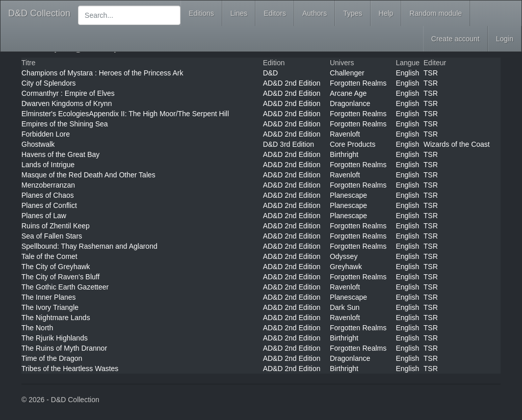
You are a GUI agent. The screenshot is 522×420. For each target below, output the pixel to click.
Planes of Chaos (48, 195)
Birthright (344, 154)
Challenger (347, 73)
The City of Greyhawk (56, 267)
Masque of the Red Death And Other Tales (88, 175)
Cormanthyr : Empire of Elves (68, 93)
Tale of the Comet (49, 256)
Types (353, 13)
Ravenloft (345, 134)
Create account (455, 39)
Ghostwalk (38, 144)
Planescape (348, 195)
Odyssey (344, 256)
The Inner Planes (49, 297)
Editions (201, 13)
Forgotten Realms (358, 83)
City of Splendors (49, 83)
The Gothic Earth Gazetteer (65, 287)
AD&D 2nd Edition (292, 83)
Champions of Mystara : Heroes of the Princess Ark (102, 73)
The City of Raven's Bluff (60, 277)
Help (386, 13)
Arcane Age (348, 93)
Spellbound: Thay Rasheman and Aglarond (89, 246)
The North (37, 328)
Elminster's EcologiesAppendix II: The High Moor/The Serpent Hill (125, 114)
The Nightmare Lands (56, 318)
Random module (436, 13)
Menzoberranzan (48, 185)
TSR (431, 73)
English (407, 73)
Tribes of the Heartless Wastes (70, 369)
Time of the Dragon (52, 358)
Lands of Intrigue (48, 165)
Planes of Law (44, 216)
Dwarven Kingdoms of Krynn (67, 103)
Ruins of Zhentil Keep (56, 226)
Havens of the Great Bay (60, 154)
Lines (239, 13)
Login (505, 39)
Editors (275, 13)
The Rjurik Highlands (55, 338)
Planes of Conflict (49, 205)
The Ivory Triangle (50, 307)
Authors (315, 13)
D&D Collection (39, 13)
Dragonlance (350, 103)
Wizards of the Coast (457, 144)
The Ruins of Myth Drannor (64, 348)
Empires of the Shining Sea (65, 124)
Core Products (353, 144)
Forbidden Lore (46, 134)
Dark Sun (345, 307)
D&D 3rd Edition (289, 144)
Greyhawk (346, 267)
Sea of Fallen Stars (52, 236)
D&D (271, 73)
